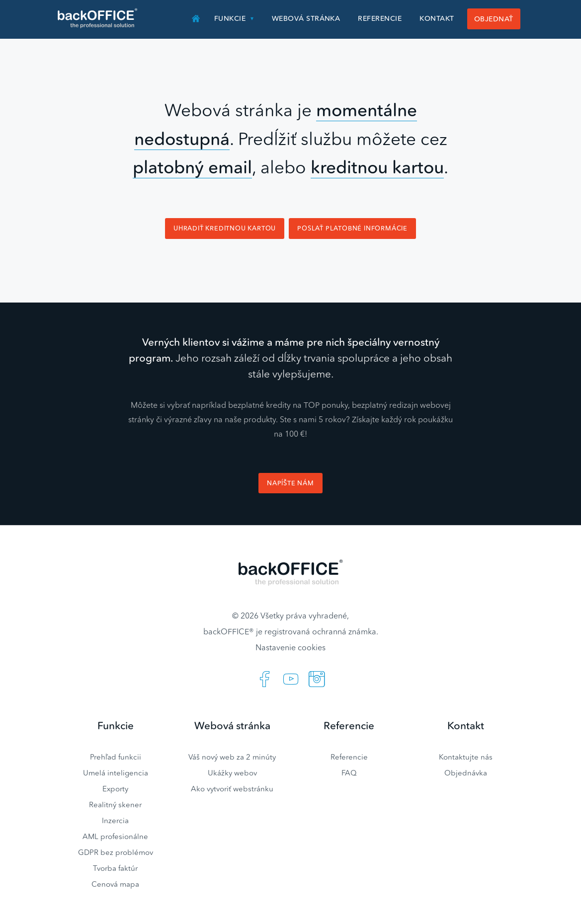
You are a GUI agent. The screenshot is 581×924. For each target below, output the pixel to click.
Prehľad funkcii (116, 757)
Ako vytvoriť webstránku (232, 789)
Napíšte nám (290, 483)
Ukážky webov (232, 773)
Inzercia (115, 820)
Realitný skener (115, 805)
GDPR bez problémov (116, 852)
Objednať (494, 19)
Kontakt (437, 18)
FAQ (349, 773)
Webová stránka (306, 18)
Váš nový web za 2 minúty (232, 757)
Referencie (380, 18)
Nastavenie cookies (290, 647)
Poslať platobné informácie (352, 228)
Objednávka (466, 773)
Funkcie (230, 18)
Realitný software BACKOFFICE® (98, 18)
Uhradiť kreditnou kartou (225, 228)
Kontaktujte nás (466, 757)
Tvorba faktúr (115, 868)
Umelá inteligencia (116, 773)
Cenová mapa (115, 884)
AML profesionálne (115, 836)
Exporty (115, 789)
